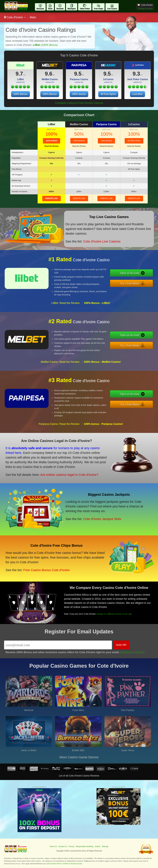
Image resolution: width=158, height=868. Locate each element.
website (51, 198)
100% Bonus (20, 94)
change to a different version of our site (114, 614)
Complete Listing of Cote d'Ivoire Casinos (79, 103)
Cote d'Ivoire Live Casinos (102, 241)
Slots (50, 9)
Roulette (60, 9)
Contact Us (63, 846)
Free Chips (98, 9)
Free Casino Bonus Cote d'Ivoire (46, 570)
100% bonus (79, 94)
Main (33, 17)
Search (98, 846)
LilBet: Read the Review (65, 303)
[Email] (58, 645)
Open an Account (130, 273)
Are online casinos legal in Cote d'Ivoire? (69, 475)
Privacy (71, 846)
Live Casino (112, 9)
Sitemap (105, 846)
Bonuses (40, 9)
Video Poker (85, 9)
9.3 (136, 74)
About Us (53, 846)
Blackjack (72, 9)
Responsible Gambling (85, 846)
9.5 (78, 74)
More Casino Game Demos (79, 757)
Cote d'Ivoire (15, 17)
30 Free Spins (108, 94)
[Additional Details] (132, 652)
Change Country (145, 8)
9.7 (19, 74)
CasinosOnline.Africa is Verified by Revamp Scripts (64, 864)
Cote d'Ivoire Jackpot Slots (102, 519)
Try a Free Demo (130, 283)
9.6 (49, 74)
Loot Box (137, 94)
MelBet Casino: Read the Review (60, 362)
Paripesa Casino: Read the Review (59, 424)
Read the (51, 146)
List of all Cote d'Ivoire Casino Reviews (79, 776)
